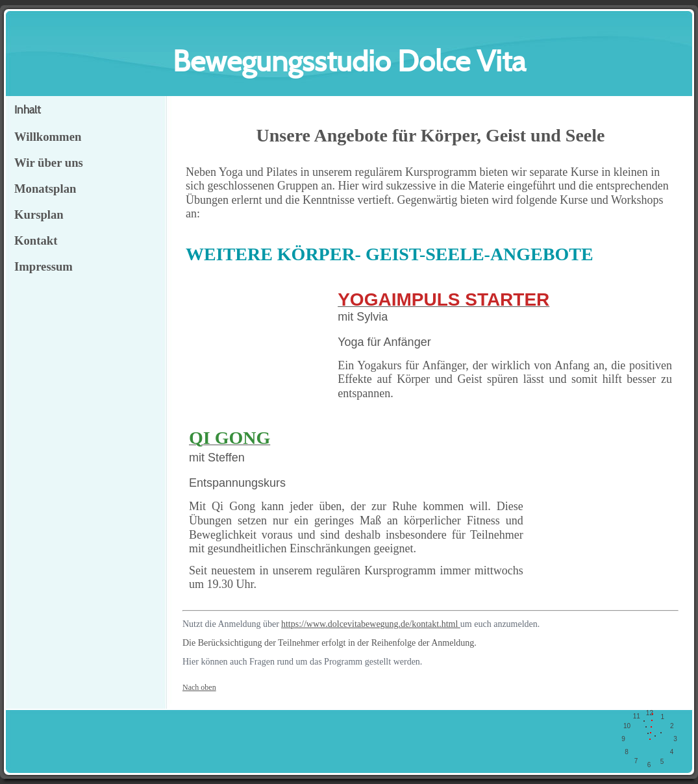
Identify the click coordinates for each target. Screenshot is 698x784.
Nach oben (199, 687)
